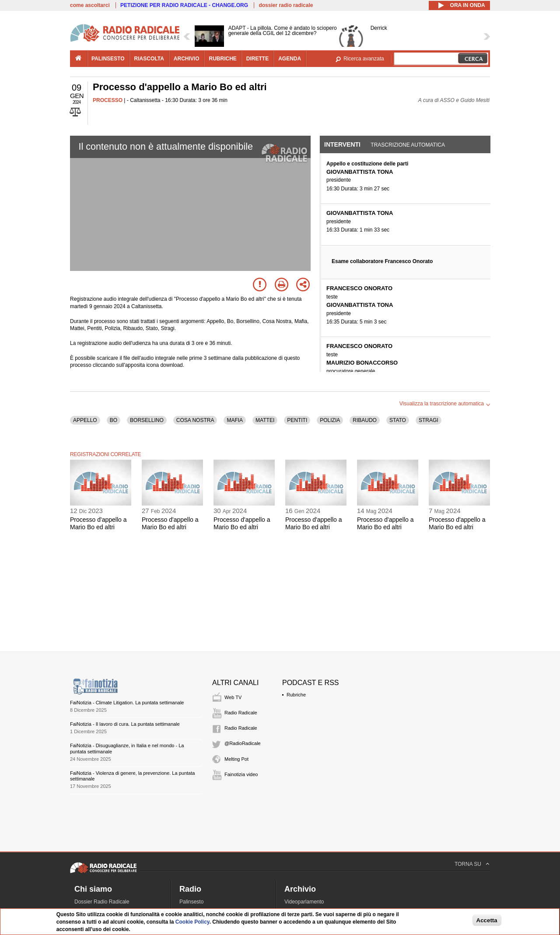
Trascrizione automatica (408, 145)
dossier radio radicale (286, 5)
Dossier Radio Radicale (102, 902)
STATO (398, 420)
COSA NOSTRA (195, 420)
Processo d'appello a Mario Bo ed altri (98, 523)
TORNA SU (468, 864)
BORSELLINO (147, 420)
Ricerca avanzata (364, 59)
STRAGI (429, 420)
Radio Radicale (241, 713)
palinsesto (108, 59)
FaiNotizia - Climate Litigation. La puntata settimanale (127, 703)
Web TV (233, 697)
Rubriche (296, 695)
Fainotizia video (241, 774)
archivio (187, 59)
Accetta (487, 920)
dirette (257, 59)
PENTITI (297, 420)
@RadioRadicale (243, 743)
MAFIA (235, 420)
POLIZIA (330, 420)
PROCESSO (108, 100)
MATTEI (265, 420)
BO (114, 420)
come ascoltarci (90, 5)
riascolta (149, 59)
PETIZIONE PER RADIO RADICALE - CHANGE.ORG (184, 5)
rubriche (222, 59)
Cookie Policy (192, 922)
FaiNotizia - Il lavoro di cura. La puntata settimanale (125, 724)
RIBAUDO (365, 420)
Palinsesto (191, 902)
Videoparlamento (304, 902)
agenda (290, 59)
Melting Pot (236, 759)
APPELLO (85, 420)
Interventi (342, 144)
